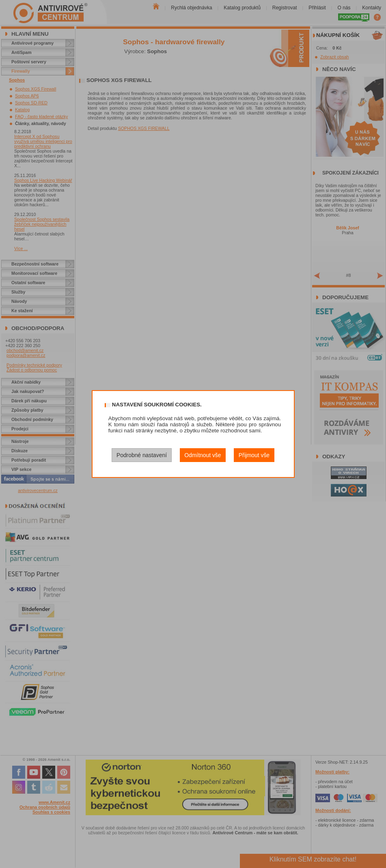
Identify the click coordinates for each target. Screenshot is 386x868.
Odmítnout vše (203, 455)
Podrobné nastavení (142, 455)
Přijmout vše (254, 455)
